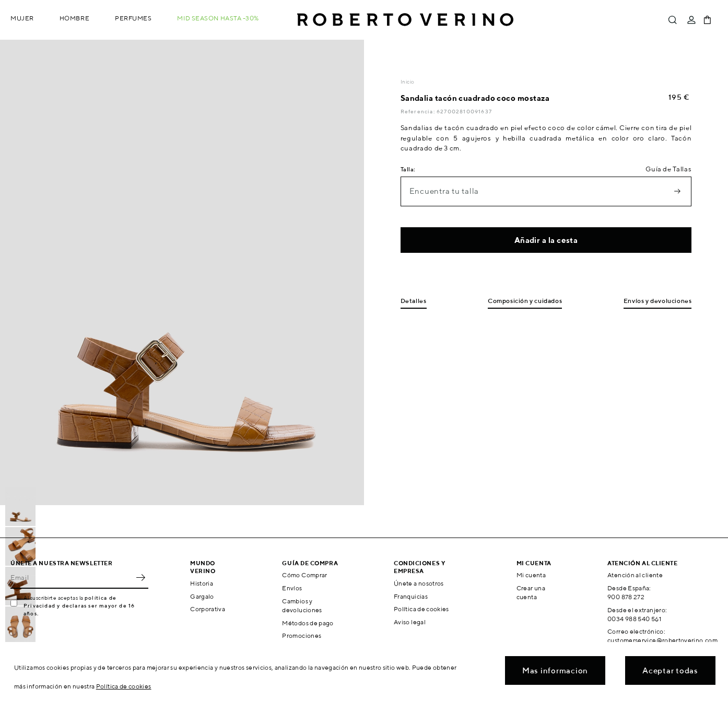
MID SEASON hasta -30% (218, 18)
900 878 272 (626, 597)
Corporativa (208, 609)
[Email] (72, 577)
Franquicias (411, 596)
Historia (202, 583)
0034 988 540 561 (634, 619)
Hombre (74, 18)
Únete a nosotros (419, 583)
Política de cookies (421, 609)
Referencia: (419, 111)
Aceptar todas (670, 670)
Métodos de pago (308, 623)
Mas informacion (555, 670)
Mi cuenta (531, 575)
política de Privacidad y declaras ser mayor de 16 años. (79, 605)
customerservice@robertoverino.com (662, 640)
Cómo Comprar (304, 575)
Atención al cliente (635, 575)
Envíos (292, 588)
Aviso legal (410, 622)
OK (140, 577)
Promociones (302, 635)
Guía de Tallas (668, 169)
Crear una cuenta (531, 592)
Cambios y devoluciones (302, 605)
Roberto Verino (405, 20)
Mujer (22, 18)
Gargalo (202, 596)
